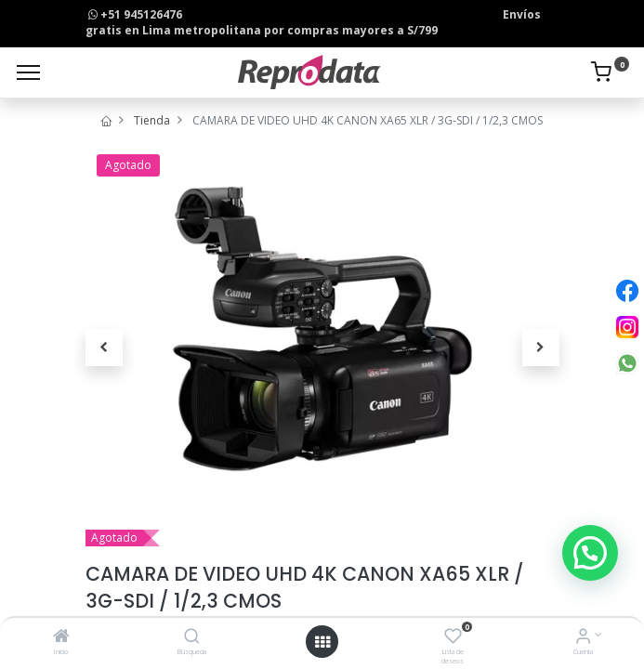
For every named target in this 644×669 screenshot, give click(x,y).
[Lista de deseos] (453, 638)
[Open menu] (322, 642)
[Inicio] (61, 638)
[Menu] (28, 72)
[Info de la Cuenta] (583, 638)
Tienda (152, 120)
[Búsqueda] (192, 638)
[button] (104, 348)
